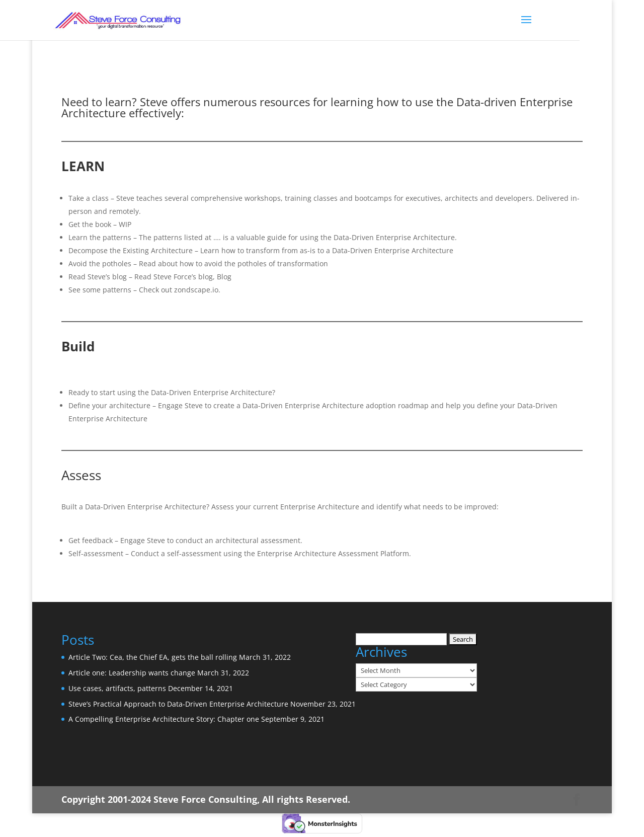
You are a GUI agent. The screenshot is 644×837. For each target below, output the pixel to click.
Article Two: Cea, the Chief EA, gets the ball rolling (153, 657)
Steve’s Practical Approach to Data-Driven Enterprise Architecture (178, 704)
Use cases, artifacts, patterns (117, 688)
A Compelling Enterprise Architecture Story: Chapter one (164, 719)
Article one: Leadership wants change (132, 673)
